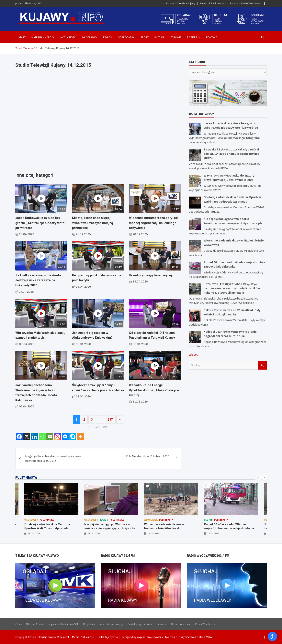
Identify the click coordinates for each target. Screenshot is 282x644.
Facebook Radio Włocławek (245, 3)
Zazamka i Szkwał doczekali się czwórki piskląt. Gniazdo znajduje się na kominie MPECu (231, 154)
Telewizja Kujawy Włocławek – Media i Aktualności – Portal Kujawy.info (77, 637)
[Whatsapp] (42, 437)
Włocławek (90, 37)
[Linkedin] (34, 437)
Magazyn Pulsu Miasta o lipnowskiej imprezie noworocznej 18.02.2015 (53, 459)
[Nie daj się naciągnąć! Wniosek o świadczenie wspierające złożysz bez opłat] (195, 224)
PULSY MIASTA (26, 477)
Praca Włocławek (205, 624)
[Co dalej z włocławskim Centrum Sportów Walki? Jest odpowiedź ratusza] (195, 203)
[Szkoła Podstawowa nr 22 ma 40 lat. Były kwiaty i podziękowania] (195, 316)
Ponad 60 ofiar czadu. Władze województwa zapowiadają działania (229, 526)
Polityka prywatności (140, 624)
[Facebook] (19, 437)
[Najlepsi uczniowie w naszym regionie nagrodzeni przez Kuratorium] (195, 337)
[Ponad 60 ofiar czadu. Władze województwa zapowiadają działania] (195, 268)
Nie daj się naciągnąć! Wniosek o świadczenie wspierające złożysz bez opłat (111, 528)
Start (22, 37)
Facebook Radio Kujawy (213, 3)
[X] (27, 437)
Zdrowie (176, 37)
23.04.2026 (34, 533)
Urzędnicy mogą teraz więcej (150, 275)
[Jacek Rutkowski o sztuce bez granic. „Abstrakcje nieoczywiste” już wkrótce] (195, 129)
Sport (145, 37)
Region (108, 37)
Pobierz (192, 37)
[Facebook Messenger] (65, 437)
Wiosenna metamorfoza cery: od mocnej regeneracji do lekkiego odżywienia (153, 223)
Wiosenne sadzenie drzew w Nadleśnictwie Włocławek (164, 526)
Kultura (159, 37)
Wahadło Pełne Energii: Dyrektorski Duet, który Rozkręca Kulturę (154, 390)
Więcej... (194, 355)
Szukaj (262, 365)
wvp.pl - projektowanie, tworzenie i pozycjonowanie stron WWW (175, 637)
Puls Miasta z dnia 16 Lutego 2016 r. (148, 456)
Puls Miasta (47, 520)
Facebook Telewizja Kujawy (181, 3)
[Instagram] (57, 437)
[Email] (50, 437)
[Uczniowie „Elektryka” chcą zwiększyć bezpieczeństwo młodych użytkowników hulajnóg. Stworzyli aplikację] (195, 289)
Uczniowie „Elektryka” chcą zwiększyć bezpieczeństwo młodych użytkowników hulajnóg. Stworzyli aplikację (232, 289)
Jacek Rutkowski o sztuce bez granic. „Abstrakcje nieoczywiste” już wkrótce (41, 223)
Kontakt (212, 37)
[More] (80, 437)
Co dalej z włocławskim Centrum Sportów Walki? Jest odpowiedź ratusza (47, 528)
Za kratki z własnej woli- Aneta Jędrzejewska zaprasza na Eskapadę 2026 (38, 280)
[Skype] (73, 437)
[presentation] (258, 477)
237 (110, 419)
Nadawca (161, 624)
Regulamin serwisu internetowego (103, 624)
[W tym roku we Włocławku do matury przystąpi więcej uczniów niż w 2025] (195, 181)
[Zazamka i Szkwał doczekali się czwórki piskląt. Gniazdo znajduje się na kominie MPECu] (195, 155)
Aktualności (68, 37)
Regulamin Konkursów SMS (64, 624)
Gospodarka (126, 37)
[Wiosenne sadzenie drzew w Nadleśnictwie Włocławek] (195, 246)
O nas (19, 624)
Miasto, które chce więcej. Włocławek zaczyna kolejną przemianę (93, 223)
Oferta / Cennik (35, 624)
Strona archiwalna (181, 624)
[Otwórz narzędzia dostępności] (272, 636)
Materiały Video (41, 37)
